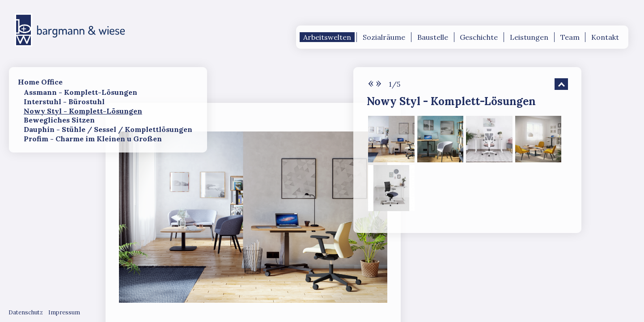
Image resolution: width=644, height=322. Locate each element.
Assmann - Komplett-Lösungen (80, 92)
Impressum (64, 312)
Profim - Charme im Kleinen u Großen (93, 139)
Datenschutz (26, 312)
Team (570, 37)
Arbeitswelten (327, 37)
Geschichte (479, 37)
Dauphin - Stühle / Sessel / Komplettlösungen (108, 129)
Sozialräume (384, 37)
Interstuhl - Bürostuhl (64, 102)
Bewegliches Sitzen (59, 120)
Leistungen (529, 37)
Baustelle (433, 37)
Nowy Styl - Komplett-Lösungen (83, 111)
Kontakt (605, 37)
